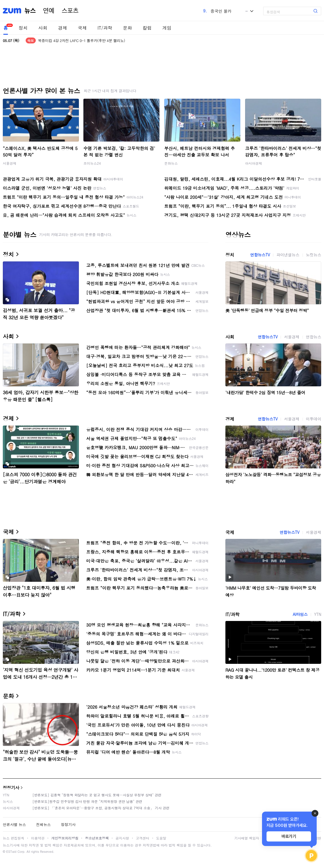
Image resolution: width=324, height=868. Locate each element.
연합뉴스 (314, 337)
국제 (82, 28)
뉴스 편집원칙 (14, 838)
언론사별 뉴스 (14, 824)
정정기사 (11, 787)
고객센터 (143, 838)
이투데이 (314, 419)
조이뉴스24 (92, 163)
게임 (167, 28)
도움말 (161, 838)
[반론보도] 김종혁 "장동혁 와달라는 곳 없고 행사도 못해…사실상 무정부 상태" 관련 (97, 795)
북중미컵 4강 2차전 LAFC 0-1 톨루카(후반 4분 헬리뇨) (82, 40)
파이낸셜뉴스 (288, 255)
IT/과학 (105, 28)
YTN (318, 614)
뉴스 (30, 11)
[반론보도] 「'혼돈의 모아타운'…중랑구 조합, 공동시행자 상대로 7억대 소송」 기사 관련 (101, 808)
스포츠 (70, 11)
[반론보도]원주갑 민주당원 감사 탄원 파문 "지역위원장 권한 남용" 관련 (87, 801)
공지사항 (122, 838)
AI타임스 (300, 614)
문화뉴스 (171, 163)
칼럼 (147, 28)
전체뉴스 (43, 824)
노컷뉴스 (314, 255)
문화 (127, 28)
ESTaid (11, 852)
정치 (23, 28)
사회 (43, 28)
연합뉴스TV (260, 255)
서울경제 (10, 163)
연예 (49, 11)
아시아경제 (254, 163)
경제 (63, 28)
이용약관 (38, 838)
